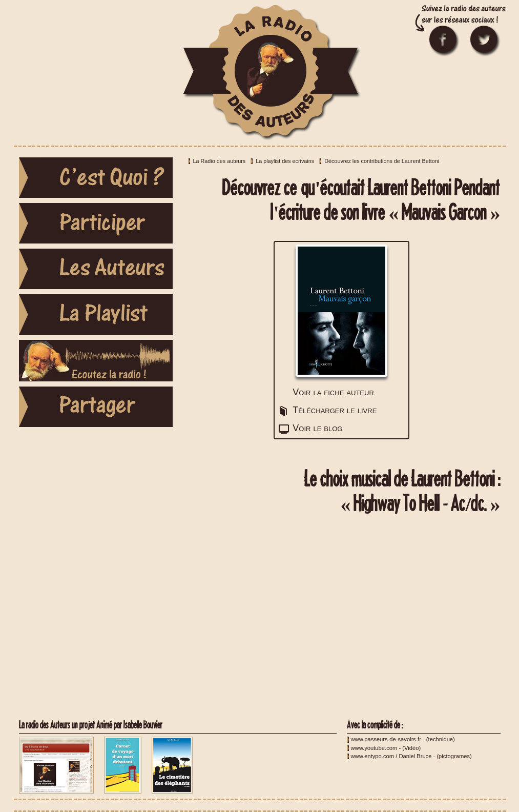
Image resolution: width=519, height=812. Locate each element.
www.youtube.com (374, 748)
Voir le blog (317, 428)
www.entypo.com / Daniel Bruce (391, 756)
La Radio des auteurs (220, 161)
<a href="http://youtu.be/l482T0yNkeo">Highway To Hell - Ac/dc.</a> (342, 617)
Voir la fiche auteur (333, 392)
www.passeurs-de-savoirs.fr (386, 739)
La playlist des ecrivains (285, 161)
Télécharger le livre (335, 410)
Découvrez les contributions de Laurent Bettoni (382, 161)
